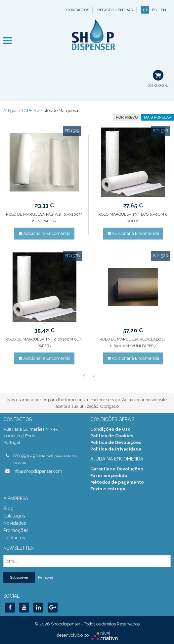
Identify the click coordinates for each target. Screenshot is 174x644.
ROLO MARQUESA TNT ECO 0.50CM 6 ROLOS (133, 218)
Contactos (78, 10)
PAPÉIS (29, 110)
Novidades (15, 523)
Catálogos (14, 516)
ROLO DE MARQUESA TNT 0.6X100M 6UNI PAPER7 (44, 343)
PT (145, 10)
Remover (46, 578)
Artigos (10, 110)
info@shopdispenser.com (37, 471)
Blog (8, 509)
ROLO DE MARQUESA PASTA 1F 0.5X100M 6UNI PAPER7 (44, 218)
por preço (127, 117)
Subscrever (19, 577)
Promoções (16, 530)
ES (154, 10)
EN (163, 10)
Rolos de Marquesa (59, 110)
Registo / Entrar (115, 10)
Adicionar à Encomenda (44, 233)
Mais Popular (158, 117)
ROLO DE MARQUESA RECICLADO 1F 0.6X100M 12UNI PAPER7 (133, 343)
